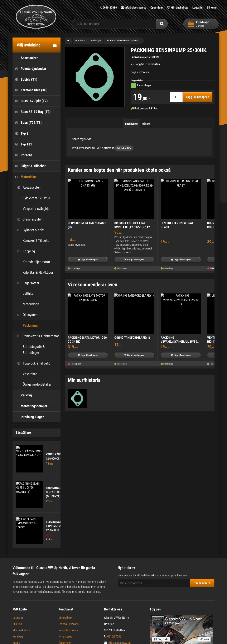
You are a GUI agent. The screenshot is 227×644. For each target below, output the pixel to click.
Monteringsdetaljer (30, 406)
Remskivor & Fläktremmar (37, 336)
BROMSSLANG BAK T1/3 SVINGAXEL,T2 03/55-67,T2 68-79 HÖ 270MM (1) (132, 227)
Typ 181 (22, 144)
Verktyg (22, 395)
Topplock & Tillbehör (33, 363)
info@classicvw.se (134, 8)
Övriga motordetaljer (33, 384)
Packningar (27, 325)
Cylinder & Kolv (29, 230)
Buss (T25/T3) (27, 123)
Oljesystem (26, 315)
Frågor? (146, 124)
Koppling (25, 251)
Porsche (22, 155)
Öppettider (157, 8)
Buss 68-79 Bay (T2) (32, 112)
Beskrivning (131, 124)
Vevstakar (26, 374)
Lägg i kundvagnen (197, 97)
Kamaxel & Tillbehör (33, 241)
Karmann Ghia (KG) (30, 90)
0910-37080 (108, 8)
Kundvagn (18, 636)
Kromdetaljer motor (32, 262)
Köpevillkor (65, 618)
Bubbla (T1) (25, 80)
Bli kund (212, 8)
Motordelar (24, 177)
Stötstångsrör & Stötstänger (30, 350)
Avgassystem (28, 187)
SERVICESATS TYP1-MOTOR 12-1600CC (54, 526)
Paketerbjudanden (29, 69)
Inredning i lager (28, 417)
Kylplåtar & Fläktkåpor (34, 273)
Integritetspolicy (68, 630)
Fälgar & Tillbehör (29, 166)
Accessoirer (25, 58)
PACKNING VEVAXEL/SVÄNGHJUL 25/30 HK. (179, 342)
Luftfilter (25, 294)
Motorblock (27, 304)
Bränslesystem (29, 219)
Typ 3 (20, 133)
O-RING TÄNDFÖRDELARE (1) (132, 338)
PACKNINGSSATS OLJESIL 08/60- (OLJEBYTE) (56, 492)
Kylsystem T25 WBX (33, 198)
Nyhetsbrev (65, 636)
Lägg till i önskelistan (147, 64)
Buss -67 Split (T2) (30, 101)
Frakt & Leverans (69, 624)
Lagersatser (27, 283)
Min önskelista (178, 8)
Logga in (197, 8)
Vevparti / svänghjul (32, 209)
